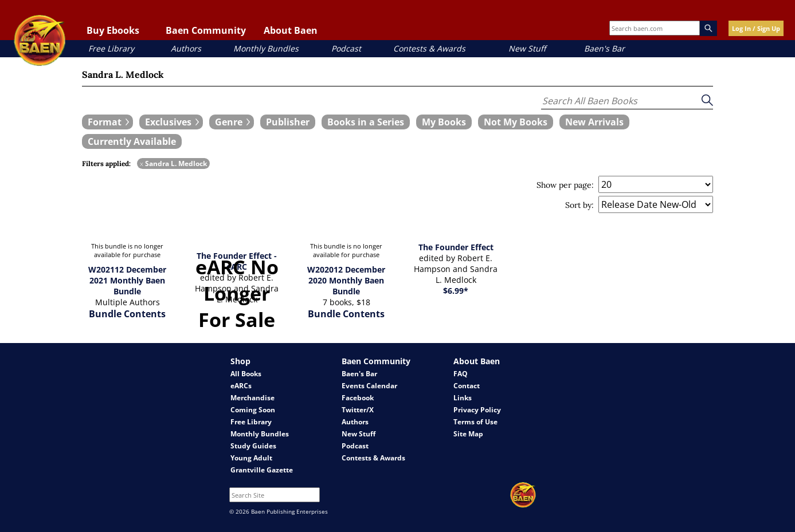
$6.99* (456, 291)
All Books (246, 374)
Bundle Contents (127, 314)
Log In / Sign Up (756, 28)
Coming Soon (253, 410)
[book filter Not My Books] (516, 122)
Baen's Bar (604, 48)
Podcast (346, 48)
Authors (186, 48)
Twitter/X (358, 410)
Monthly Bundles (266, 48)
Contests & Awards (429, 48)
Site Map (468, 434)
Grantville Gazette (262, 470)
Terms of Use (475, 422)
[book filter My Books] (444, 122)
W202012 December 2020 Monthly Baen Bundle (346, 280)
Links (463, 398)
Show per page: (565, 185)
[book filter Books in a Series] (366, 122)
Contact (467, 386)
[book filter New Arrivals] (594, 122)
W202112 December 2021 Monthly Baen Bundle (127, 280)
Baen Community (206, 30)
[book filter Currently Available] (132, 141)
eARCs (241, 386)
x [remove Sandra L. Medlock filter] (142, 163)
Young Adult (251, 458)
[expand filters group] (107, 122)
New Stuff (527, 48)
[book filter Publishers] (288, 122)
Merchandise (252, 398)
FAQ (461, 374)
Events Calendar (369, 386)
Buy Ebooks (113, 30)
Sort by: (579, 205)
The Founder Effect (456, 247)
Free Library (111, 48)
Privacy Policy (477, 410)
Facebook (358, 398)
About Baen (291, 30)
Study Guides (253, 446)
